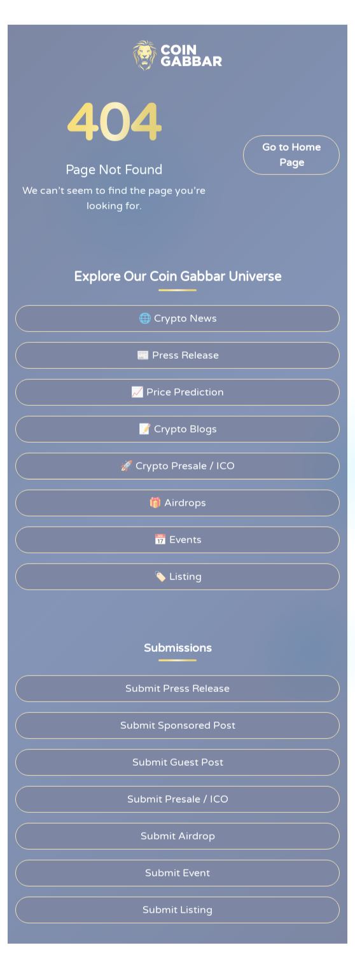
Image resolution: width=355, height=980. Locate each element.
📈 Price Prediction (177, 390)
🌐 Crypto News (177, 317)
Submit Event (177, 871)
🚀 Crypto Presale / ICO (178, 464)
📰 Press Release (177, 354)
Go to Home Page (292, 153)
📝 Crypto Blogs (177, 427)
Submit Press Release (178, 687)
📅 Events (178, 538)
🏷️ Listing (178, 575)
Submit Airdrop (177, 834)
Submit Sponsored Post (177, 724)
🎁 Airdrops (177, 501)
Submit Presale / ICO (177, 797)
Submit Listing (177, 908)
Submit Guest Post (177, 761)
